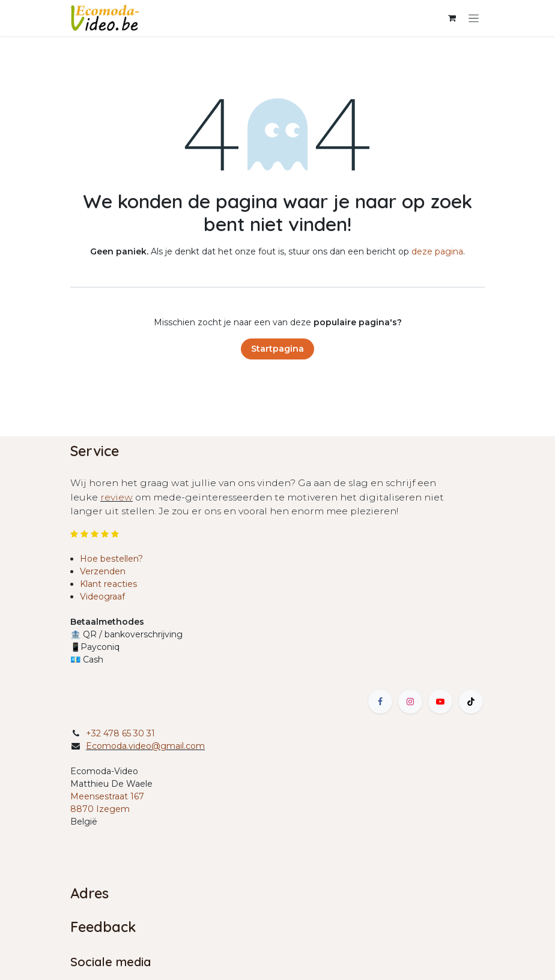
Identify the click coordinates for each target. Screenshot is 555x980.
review (117, 497)
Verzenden (103, 571)
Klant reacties (108, 584)
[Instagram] (410, 702)
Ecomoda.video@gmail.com (145, 746)
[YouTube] (440, 702)
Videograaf (102, 597)
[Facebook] (380, 702)
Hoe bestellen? (111, 559)
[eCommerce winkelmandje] (452, 18)
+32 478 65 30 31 (120, 733)
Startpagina (277, 349)
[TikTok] (471, 702)
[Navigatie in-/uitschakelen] (474, 18)
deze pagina (437, 251)
